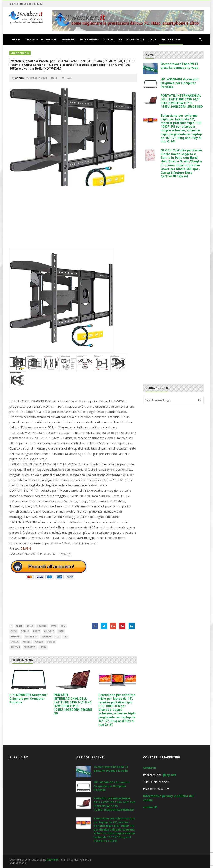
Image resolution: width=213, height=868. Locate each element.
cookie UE (150, 807)
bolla (30, 626)
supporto (30, 647)
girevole (49, 631)
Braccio (42, 626)
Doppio (25, 631)
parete (27, 642)
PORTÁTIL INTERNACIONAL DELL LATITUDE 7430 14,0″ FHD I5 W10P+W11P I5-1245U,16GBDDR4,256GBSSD (73, 704)
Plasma (39, 642)
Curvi (14, 631)
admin (19, 78)
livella (14, 642)
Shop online (18, 53)
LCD (58, 637)
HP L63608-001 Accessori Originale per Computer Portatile (28, 699)
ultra (43, 647)
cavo (54, 626)
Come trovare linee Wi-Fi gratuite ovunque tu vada (180, 66)
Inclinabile (31, 637)
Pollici (51, 642)
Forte (37, 631)
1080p (19, 626)
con (63, 626)
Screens (15, 647)
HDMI (61, 631)
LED (66, 637)
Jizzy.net (170, 775)
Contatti (150, 768)
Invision (46, 637)
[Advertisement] (73, 219)
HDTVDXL (15, 637)
